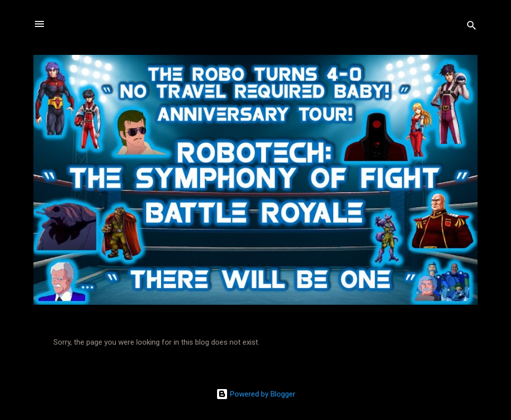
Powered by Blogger (256, 394)
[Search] (472, 27)
